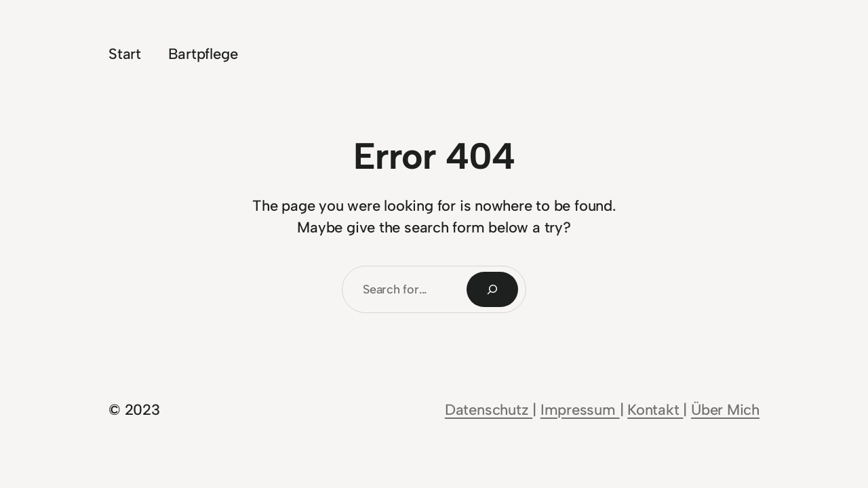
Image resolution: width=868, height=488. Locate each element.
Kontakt (655, 410)
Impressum (580, 410)
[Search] (492, 289)
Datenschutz (489, 410)
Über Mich (725, 410)
